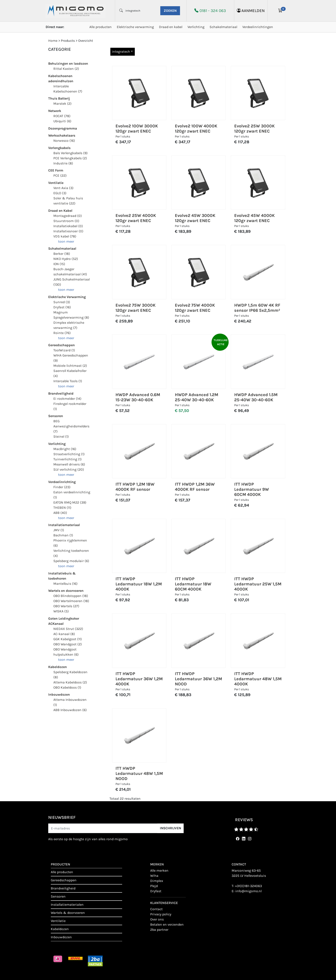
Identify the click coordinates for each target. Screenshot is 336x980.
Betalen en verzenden (167, 924)
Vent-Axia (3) (63, 188)
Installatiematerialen (67, 905)
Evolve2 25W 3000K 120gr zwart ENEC (254, 129)
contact (156, 909)
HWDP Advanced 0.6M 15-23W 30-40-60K (138, 397)
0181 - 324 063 (213, 11)
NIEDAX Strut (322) (68, 629)
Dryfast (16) (62, 307)
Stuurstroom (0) (66, 221)
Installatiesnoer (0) (68, 231)
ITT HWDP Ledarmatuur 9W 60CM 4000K (252, 489)
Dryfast (156, 891)
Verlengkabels (59, 148)
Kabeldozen (58, 667)
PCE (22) (60, 175)
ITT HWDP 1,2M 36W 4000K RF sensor (195, 487)
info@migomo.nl (248, 891)
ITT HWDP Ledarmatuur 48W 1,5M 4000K (258, 679)
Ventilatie (56, 183)
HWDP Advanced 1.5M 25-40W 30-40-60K (256, 397)
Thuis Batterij (59, 98)
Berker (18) (62, 254)
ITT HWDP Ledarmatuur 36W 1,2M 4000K (139, 679)
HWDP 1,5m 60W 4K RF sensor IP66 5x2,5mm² (257, 308)
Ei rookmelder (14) (67, 399)
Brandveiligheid (61, 393)
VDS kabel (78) (65, 236)
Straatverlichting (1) (69, 454)
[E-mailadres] (103, 828)
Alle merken (159, 870)
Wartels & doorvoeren (68, 913)
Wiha (154, 876)
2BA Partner (159, 930)
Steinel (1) (61, 436)
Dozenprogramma (63, 128)
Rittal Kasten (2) (66, 69)
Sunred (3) (62, 302)
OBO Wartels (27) (66, 606)
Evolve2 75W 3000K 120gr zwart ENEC (136, 308)
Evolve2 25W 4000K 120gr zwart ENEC (136, 218)
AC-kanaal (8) (64, 634)
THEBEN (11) (62, 508)
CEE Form (56, 170)
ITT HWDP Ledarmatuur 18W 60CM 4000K (193, 584)
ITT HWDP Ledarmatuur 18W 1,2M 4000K (139, 584)
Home (53, 41)
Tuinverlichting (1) (67, 459)
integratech (123, 51)
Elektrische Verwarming (67, 297)
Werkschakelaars (62, 135)
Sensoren (56, 416)
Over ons (157, 919)
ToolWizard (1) (64, 350)
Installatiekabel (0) (68, 226)
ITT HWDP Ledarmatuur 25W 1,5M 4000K (258, 584)
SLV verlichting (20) (69, 469)
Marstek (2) (62, 104)
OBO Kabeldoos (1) (67, 687)
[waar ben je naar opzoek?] (141, 11)
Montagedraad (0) (68, 216)
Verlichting (196, 27)
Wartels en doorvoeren (66, 591)
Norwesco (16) (64, 141)
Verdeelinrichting (62, 482)
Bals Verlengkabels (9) (70, 153)
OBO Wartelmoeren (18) (71, 601)
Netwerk (55, 111)
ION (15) (59, 264)
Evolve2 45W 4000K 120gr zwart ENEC (254, 218)
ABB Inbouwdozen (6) (70, 710)
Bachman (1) (63, 535)
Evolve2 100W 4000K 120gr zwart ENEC (196, 129)
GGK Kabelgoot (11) (68, 639)
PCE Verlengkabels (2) (70, 158)
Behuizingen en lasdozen (68, 63)
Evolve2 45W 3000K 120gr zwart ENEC (195, 218)
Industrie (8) (63, 163)
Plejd (154, 886)
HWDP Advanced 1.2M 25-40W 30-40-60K (196, 397)
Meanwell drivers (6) (69, 464)
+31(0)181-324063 (248, 886)
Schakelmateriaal (223, 27)
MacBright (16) (65, 449)
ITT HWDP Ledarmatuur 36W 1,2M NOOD (198, 679)
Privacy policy (161, 914)
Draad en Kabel (60, 211)
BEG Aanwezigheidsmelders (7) (71, 426)
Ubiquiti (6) (62, 121)
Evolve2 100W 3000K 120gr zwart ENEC (137, 129)
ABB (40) (60, 513)
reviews (244, 820)
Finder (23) (62, 487)
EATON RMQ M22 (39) (70, 502)
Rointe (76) (62, 333)
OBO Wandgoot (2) (68, 644)
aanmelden (251, 11)
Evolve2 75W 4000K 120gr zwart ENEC (195, 308)
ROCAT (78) (62, 116)
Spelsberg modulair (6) (71, 561)
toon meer (66, 241)
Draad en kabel (171, 27)
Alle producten (100, 27)
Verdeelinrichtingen (258, 27)
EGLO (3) (60, 193)
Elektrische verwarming (135, 27)
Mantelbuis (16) (65, 584)
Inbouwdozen (59, 694)
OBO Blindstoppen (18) (71, 596)
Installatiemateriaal (64, 525)
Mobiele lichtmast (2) (70, 366)
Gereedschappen (61, 345)
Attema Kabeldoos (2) (70, 682)
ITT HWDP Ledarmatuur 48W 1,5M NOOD (139, 773)
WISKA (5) (61, 611)
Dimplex (157, 881)
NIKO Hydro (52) (66, 259)
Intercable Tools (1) (68, 381)
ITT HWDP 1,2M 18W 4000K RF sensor (135, 487)
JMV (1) (59, 530)
